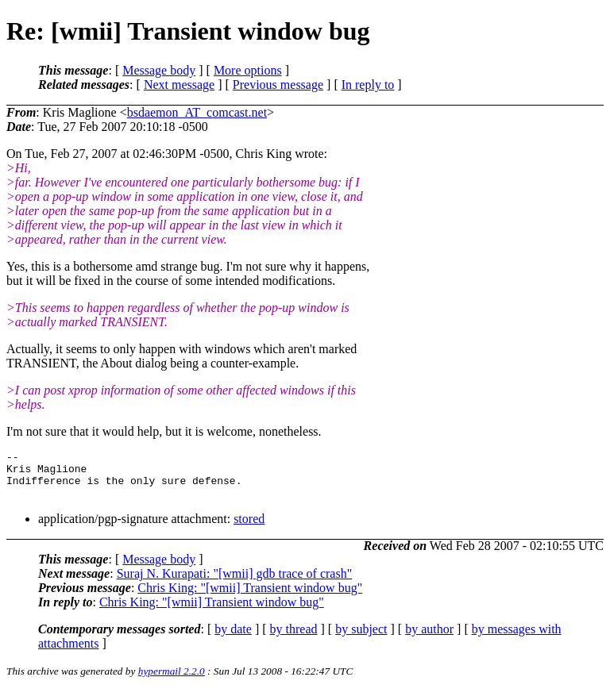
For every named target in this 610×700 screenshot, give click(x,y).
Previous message (278, 85)
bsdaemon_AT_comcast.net (197, 112)
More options (248, 70)
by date (233, 638)
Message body (159, 70)
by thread (294, 638)
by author (429, 638)
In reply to (368, 85)
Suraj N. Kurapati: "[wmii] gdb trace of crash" (235, 583)
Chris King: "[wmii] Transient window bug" (250, 597)
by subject (361, 638)
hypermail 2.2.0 (172, 681)
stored (249, 528)
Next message (179, 85)
